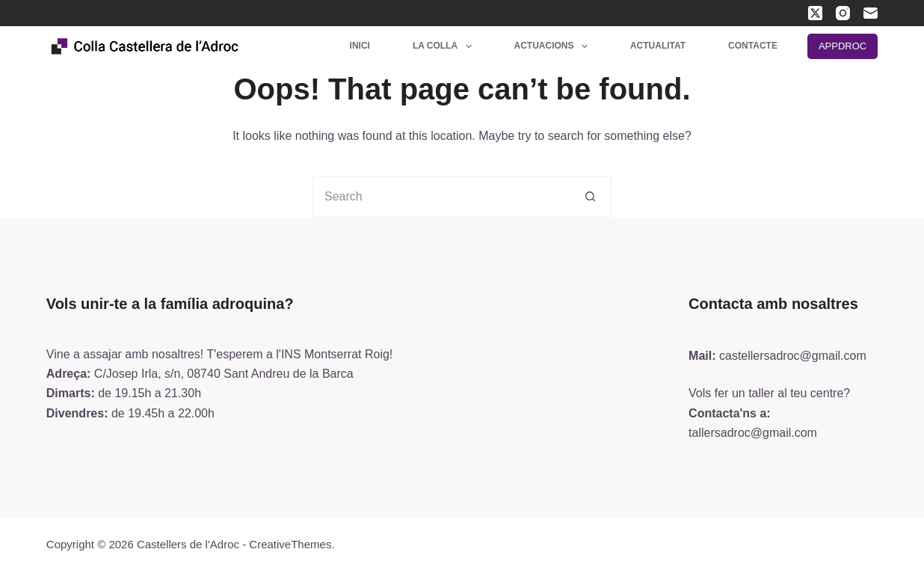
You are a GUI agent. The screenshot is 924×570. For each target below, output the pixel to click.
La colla (445, 46)
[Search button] (591, 196)
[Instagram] (843, 13)
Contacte (753, 46)
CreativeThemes (290, 544)
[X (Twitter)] (815, 13)
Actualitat (658, 46)
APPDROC (843, 46)
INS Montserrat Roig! (337, 354)
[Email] (871, 13)
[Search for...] (441, 196)
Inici (360, 46)
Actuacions (554, 46)
